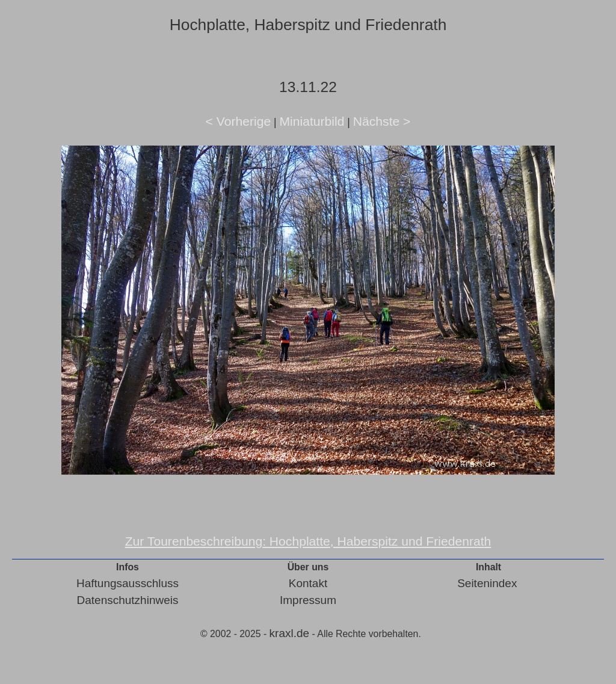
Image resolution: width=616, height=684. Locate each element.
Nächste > (382, 121)
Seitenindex (487, 583)
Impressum (308, 600)
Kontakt (308, 583)
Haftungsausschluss (128, 583)
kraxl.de (290, 633)
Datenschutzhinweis (128, 600)
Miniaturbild (312, 121)
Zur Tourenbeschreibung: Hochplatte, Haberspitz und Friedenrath (308, 541)
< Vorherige (239, 121)
